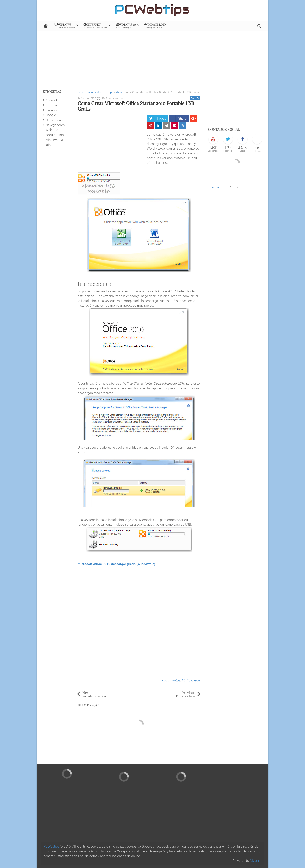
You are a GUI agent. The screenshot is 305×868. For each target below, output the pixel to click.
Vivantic (256, 861)
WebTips (52, 130)
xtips (197, 680)
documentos (171, 680)
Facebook (53, 110)
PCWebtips (51, 846)
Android (51, 100)
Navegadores (55, 125)
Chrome (51, 105)
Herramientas (55, 120)
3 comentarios (114, 98)
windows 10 (54, 140)
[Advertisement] (152, 58)
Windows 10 (126, 26)
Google (51, 115)
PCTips (187, 680)
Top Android (155, 26)
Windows (65, 26)
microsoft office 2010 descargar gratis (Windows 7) (116, 564)
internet (95, 26)
